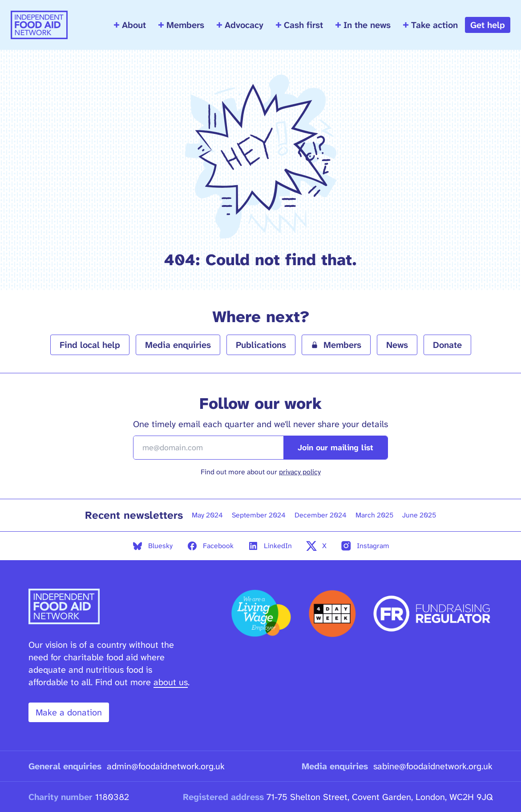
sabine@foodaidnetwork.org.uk (433, 766)
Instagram (365, 546)
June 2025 (419, 515)
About (130, 25)
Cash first (299, 25)
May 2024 (207, 515)
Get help (488, 25)
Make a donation (69, 712)
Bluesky (152, 546)
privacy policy (300, 472)
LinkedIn (270, 546)
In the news (363, 25)
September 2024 (259, 515)
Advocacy (240, 25)
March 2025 (374, 515)
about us (171, 682)
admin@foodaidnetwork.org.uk (166, 766)
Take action (430, 25)
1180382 (112, 797)
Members (181, 25)
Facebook (210, 546)
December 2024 (321, 515)
